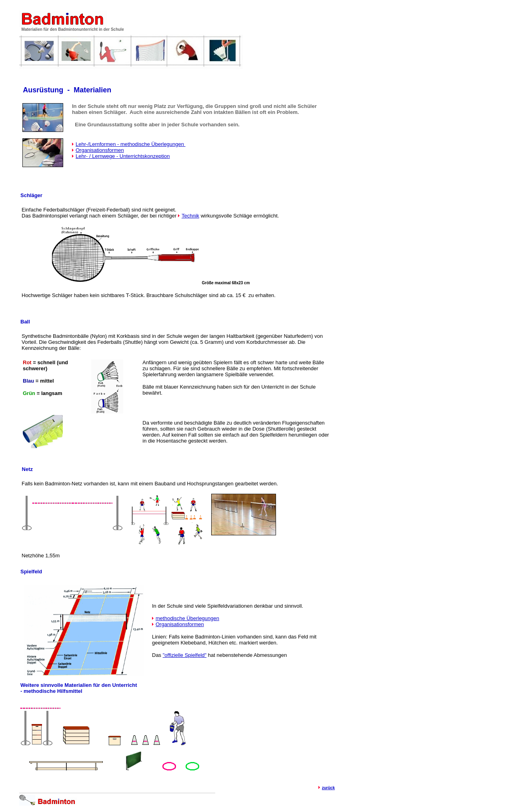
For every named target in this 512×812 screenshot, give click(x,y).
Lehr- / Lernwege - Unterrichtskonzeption (123, 156)
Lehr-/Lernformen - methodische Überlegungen (131, 144)
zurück (328, 788)
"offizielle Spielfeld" (185, 655)
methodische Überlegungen (187, 618)
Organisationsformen (100, 150)
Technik (190, 216)
